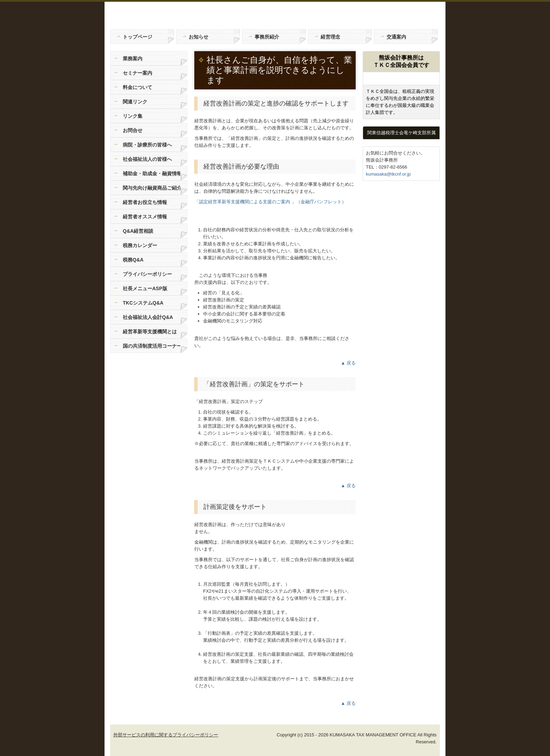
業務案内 (133, 59)
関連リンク (135, 102)
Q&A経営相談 (138, 231)
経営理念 (330, 37)
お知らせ (199, 37)
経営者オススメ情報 (145, 217)
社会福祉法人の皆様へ (147, 159)
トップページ (137, 37)
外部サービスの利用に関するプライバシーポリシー (166, 735)
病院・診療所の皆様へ (147, 145)
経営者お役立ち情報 (145, 202)
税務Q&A (133, 260)
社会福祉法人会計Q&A (148, 317)
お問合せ (133, 130)
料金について (137, 87)
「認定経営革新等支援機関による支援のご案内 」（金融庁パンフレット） (270, 202)
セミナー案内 (137, 73)
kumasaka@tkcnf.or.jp (388, 174)
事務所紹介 (267, 37)
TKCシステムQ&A (143, 303)
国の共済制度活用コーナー (152, 346)
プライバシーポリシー (147, 274)
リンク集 (133, 116)
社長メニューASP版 (145, 288)
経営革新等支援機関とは (150, 332)
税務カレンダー (140, 245)
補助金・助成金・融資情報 (152, 173)
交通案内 (396, 37)
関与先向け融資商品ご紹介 (152, 188)
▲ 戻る (348, 363)
